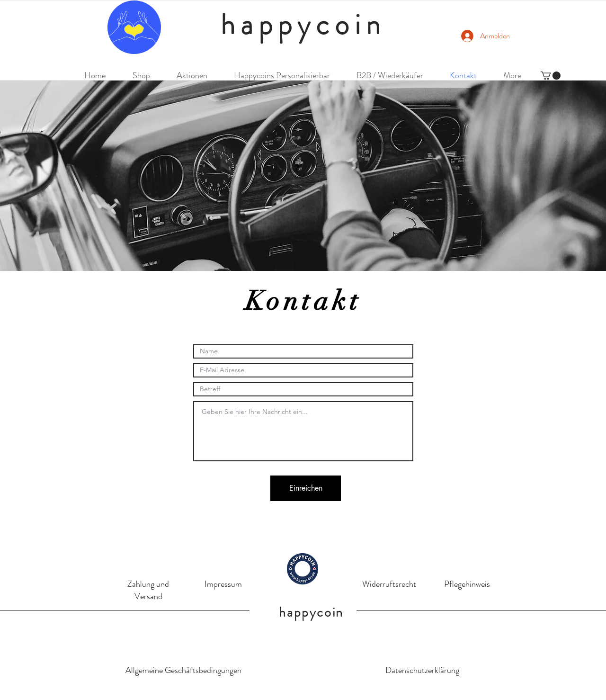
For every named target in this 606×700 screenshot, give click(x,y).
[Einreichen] (306, 488)
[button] (551, 76)
